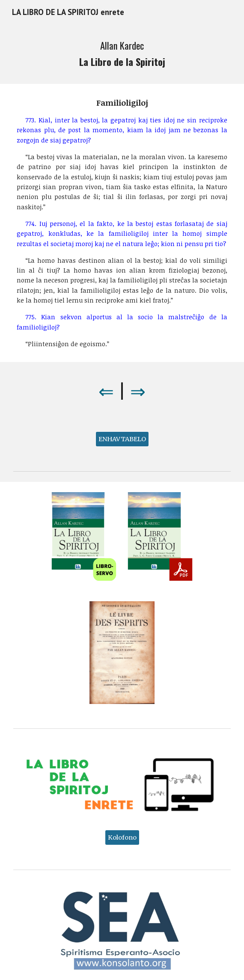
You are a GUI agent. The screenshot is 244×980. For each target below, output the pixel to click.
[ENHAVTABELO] (122, 439)
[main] (122, 54)
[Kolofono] (122, 837)
